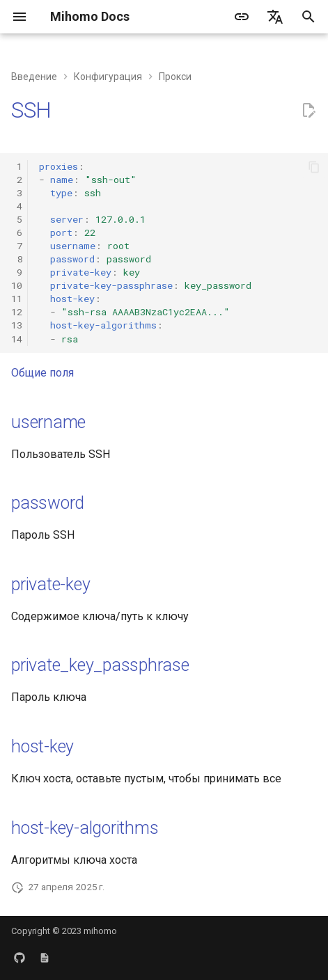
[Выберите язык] (275, 17)
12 (17, 312)
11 (17, 299)
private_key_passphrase (100, 665)
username (48, 422)
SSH (31, 110)
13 (17, 325)
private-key (50, 584)
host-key (42, 746)
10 (17, 285)
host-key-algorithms (85, 828)
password (48, 503)
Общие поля (42, 373)
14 (17, 339)
